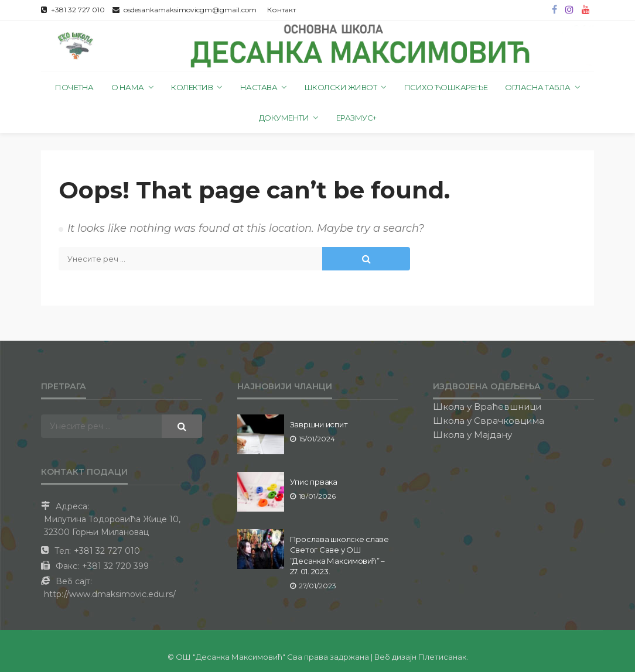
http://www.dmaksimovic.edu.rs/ (110, 594)
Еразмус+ (356, 118)
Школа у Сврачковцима (489, 421)
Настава (259, 87)
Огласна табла (538, 87)
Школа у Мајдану (472, 435)
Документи (284, 118)
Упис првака (314, 482)
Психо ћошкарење (446, 87)
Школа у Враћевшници (487, 407)
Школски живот (341, 87)
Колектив (192, 87)
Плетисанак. (443, 657)
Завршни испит (319, 424)
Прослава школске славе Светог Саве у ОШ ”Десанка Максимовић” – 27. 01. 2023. (339, 555)
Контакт (281, 10)
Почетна (74, 87)
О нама (128, 87)
